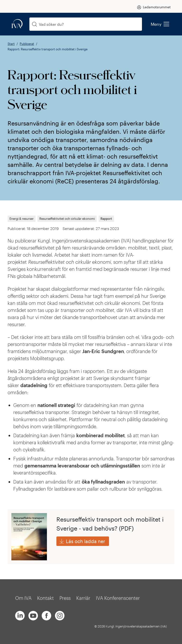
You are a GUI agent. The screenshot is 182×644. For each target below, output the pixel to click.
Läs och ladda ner (86, 541)
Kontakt (45, 598)
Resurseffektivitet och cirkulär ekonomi (67, 219)
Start (11, 44)
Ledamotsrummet (157, 7)
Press (65, 598)
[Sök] (34, 24)
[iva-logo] (17, 24)
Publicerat (27, 44)
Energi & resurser (22, 219)
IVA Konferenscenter (118, 598)
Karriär (83, 598)
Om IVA (23, 598)
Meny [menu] (160, 24)
